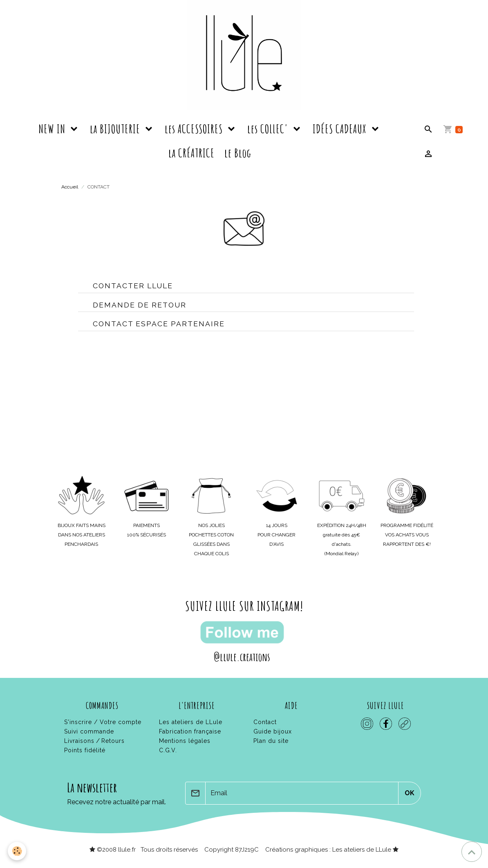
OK (410, 793)
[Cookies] (17, 851)
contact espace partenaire (159, 324)
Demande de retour (140, 305)
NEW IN (53, 129)
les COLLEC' (269, 129)
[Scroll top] (472, 852)
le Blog (238, 153)
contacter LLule (133, 286)
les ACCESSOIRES (195, 129)
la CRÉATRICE (191, 153)
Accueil (70, 187)
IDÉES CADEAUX (341, 129)
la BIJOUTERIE (116, 129)
